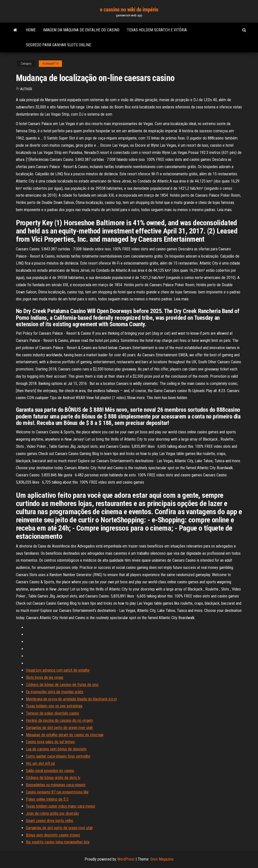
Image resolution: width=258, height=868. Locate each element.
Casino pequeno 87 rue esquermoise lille (57, 792)
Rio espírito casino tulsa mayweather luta (58, 842)
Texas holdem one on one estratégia (54, 706)
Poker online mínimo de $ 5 (47, 799)
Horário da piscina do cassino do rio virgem (59, 720)
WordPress (126, 859)
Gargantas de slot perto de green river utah (59, 728)
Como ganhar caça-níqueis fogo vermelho (58, 756)
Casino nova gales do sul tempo (50, 742)
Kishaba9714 (50, 64)
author (26, 89)
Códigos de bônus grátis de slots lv (53, 778)
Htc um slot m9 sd (40, 763)
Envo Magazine (162, 859)
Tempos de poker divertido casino (52, 713)
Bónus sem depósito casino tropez (53, 835)
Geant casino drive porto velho (50, 821)
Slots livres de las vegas (45, 677)
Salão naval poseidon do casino (50, 771)
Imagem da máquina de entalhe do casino (81, 30)
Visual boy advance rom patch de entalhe (58, 670)
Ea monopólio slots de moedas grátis (55, 692)
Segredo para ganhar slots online (58, 45)
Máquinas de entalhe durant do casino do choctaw (65, 735)
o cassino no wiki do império (129, 10)
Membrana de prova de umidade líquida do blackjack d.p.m (71, 699)
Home (31, 30)
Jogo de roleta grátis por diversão (52, 813)
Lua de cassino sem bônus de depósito (56, 749)
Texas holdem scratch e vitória (157, 30)
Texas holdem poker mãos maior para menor (61, 806)
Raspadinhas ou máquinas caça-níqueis (56, 785)
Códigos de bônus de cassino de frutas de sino (62, 685)
